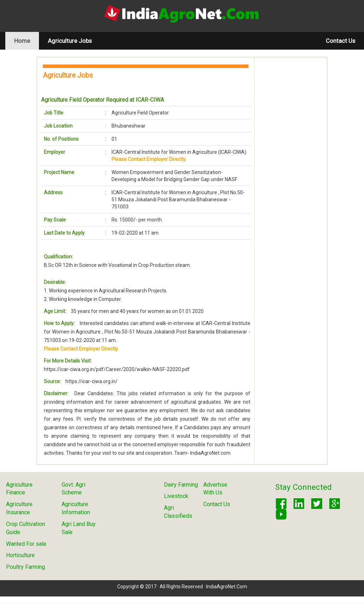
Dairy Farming (181, 485)
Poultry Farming (25, 567)
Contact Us (340, 41)
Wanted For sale (26, 544)
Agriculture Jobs (70, 41)
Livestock (176, 496)
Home (27, 41)
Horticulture (20, 555)
